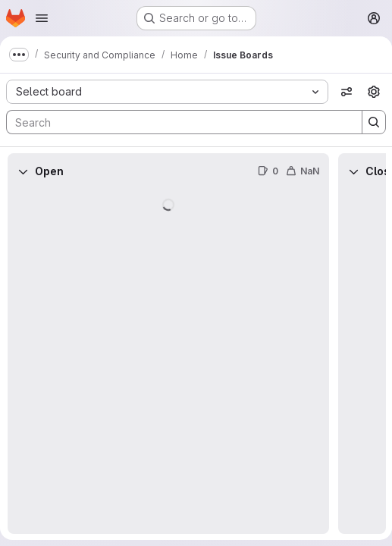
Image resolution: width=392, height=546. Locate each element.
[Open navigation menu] (42, 18)
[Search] (177, 122)
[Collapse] (23, 171)
